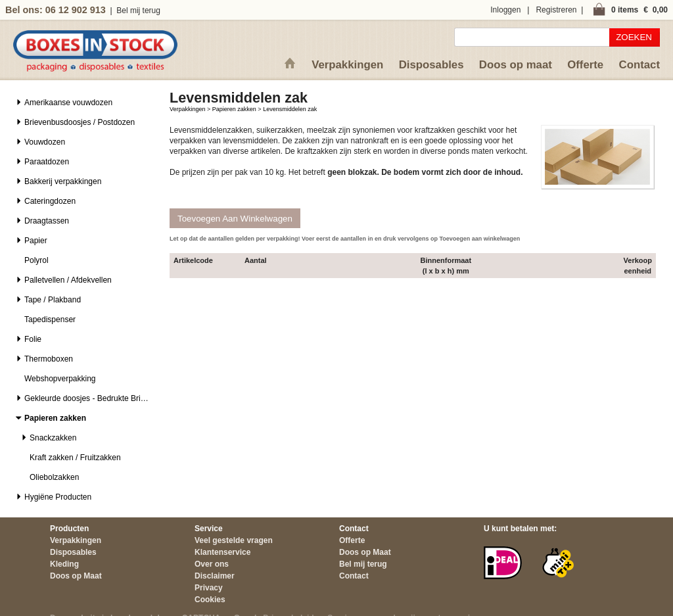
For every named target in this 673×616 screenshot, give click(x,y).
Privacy (209, 588)
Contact (639, 65)
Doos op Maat (76, 576)
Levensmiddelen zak (290, 109)
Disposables (431, 65)
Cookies (210, 600)
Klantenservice (222, 552)
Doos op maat (516, 65)
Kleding (64, 564)
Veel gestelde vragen (234, 540)
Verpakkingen (347, 65)
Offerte (585, 65)
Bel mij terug (138, 11)
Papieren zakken (234, 109)
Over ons (212, 564)
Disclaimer (215, 576)
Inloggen (505, 10)
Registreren (556, 10)
